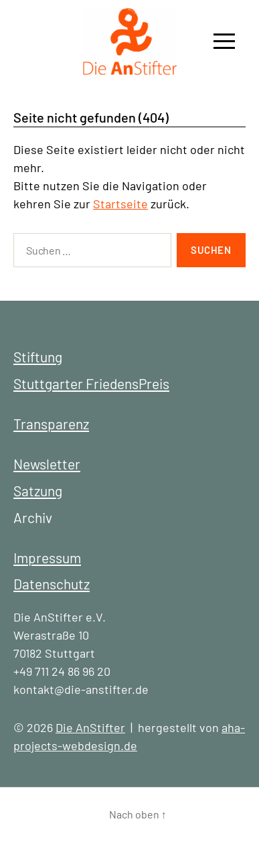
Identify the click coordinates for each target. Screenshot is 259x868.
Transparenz (51, 424)
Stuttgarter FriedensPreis (91, 383)
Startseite (120, 204)
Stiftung (38, 357)
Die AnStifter (90, 727)
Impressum (47, 558)
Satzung (38, 491)
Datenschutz (52, 584)
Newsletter (47, 464)
